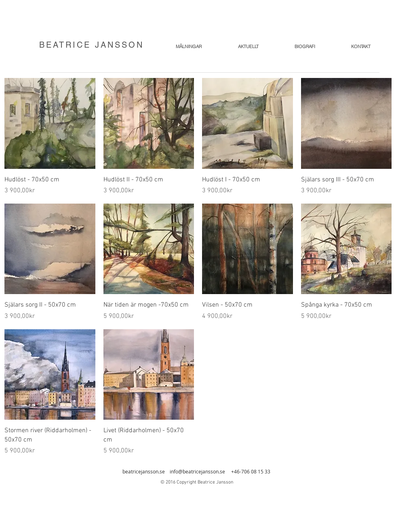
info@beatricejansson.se (197, 471)
